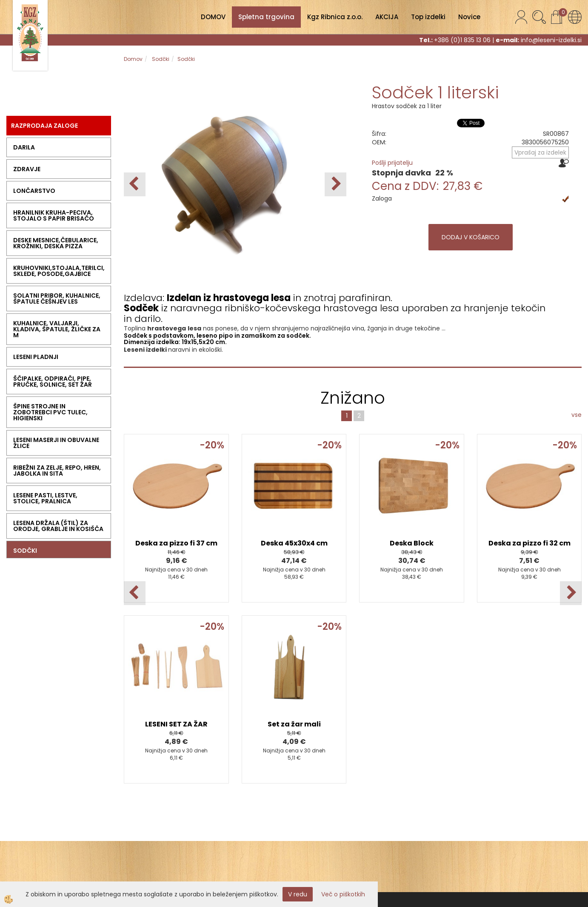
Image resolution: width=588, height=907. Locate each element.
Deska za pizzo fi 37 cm (176, 543)
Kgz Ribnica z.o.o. (335, 17)
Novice (469, 17)
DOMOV (213, 17)
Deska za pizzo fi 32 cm (529, 543)
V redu (298, 894)
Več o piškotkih (343, 894)
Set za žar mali (294, 724)
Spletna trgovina (266, 17)
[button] (335, 184)
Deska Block (412, 543)
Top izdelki (428, 17)
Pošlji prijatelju (392, 163)
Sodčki (160, 59)
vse (577, 415)
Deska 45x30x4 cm (294, 543)
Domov (133, 59)
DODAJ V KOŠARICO (471, 237)
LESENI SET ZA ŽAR (176, 724)
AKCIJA (387, 17)
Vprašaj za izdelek (540, 152)
